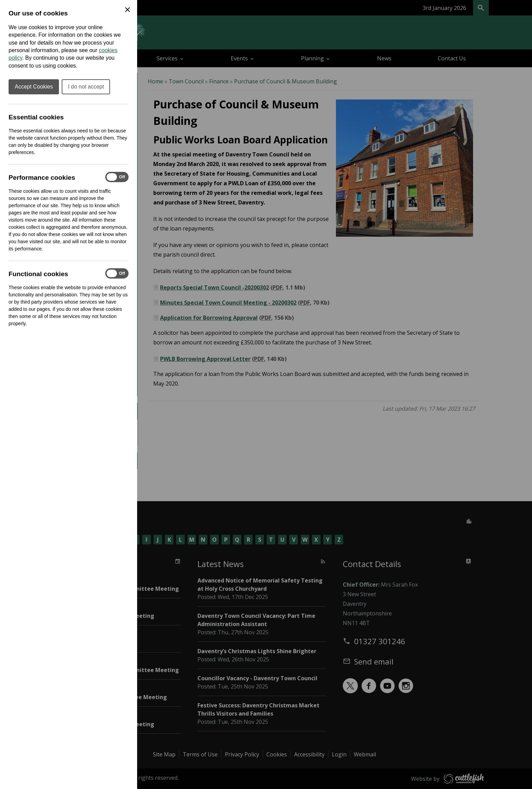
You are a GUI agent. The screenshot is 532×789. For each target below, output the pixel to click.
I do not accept (86, 87)
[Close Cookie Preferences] (128, 10)
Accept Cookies (34, 87)
